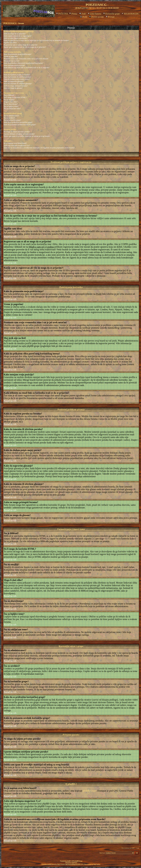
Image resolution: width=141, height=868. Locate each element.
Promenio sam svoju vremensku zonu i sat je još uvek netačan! (26, 59)
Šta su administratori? (12, 116)
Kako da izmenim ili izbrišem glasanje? (18, 84)
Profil (84, 17)
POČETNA (62, 14)
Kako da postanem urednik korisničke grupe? (20, 125)
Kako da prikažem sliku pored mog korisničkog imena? (23, 63)
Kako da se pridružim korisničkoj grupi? (18, 122)
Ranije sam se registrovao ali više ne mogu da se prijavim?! (25, 47)
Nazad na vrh (10, 180)
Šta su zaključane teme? (12, 109)
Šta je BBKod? (9, 95)
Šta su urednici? (9, 118)
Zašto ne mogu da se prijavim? (15, 34)
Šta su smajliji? (9, 100)
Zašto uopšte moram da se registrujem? (18, 36)
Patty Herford (97, 864)
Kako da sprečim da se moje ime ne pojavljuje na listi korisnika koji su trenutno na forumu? (36, 40)
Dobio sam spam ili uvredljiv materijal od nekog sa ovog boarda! (27, 136)
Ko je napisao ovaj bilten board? (15, 143)
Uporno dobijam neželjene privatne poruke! (19, 134)
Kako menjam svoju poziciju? (14, 65)
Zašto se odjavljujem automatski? (16, 38)
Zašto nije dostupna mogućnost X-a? (17, 146)
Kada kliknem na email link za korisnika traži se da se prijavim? (27, 68)
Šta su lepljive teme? (11, 106)
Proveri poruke (96, 17)
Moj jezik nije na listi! (12, 61)
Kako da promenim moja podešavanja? (18, 54)
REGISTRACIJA (130, 14)
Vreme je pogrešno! (11, 56)
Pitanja (73, 14)
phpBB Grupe (89, 791)
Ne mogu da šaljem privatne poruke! (17, 132)
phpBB (68, 861)
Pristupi (110, 17)
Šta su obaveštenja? (11, 104)
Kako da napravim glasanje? (14, 81)
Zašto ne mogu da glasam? (13, 88)
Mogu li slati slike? (11, 102)
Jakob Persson (61, 864)
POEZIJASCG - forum (14, 23)
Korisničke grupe (111, 14)
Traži (83, 14)
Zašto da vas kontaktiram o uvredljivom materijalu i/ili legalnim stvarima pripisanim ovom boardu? (39, 148)
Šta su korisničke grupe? (12, 120)
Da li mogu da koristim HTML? (15, 97)
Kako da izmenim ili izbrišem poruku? (17, 77)
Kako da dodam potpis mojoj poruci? (17, 79)
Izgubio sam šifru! (10, 43)
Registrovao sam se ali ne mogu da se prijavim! (21, 45)
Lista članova (94, 14)
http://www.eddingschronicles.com (74, 864)
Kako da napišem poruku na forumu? (17, 75)
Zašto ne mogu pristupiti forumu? (16, 86)
